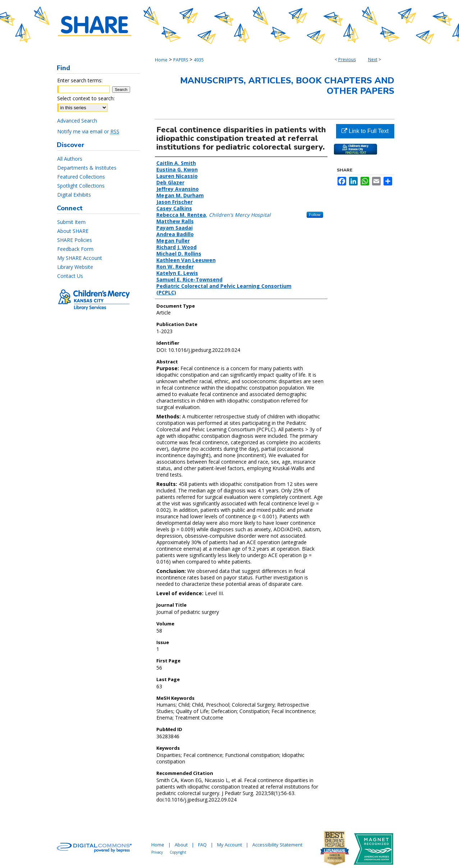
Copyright (178, 852)
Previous (347, 59)
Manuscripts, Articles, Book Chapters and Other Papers (287, 86)
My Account (229, 845)
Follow (315, 215)
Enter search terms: (80, 80)
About (181, 845)
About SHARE (73, 231)
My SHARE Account (80, 258)
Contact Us (70, 276)
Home (161, 60)
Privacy (157, 852)
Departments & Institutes (87, 168)
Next (373, 59)
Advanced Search (77, 121)
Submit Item (71, 222)
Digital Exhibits (74, 195)
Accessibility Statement (277, 845)
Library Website (75, 267)
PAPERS (181, 60)
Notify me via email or (88, 131)
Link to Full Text (365, 131)
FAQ (202, 845)
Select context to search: (86, 98)
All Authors (70, 159)
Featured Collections (81, 177)
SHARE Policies (75, 240)
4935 (199, 60)
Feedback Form (75, 249)
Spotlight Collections (81, 186)
